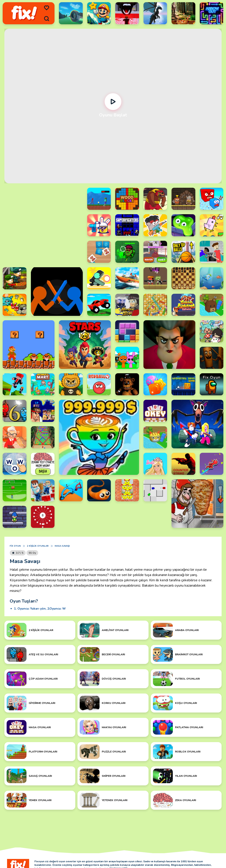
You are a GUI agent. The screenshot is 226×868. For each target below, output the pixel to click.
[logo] (24, 13)
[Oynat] (113, 102)
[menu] (47, 8)
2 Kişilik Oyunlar (38, 546)
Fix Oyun (15, 546)
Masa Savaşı (62, 546)
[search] (47, 19)
